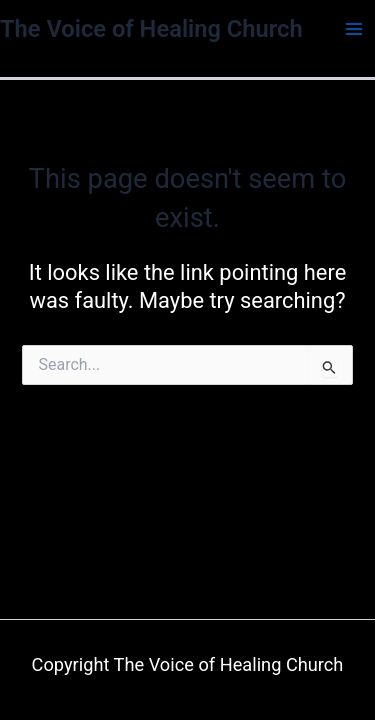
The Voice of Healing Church (151, 29)
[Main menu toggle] (354, 29)
